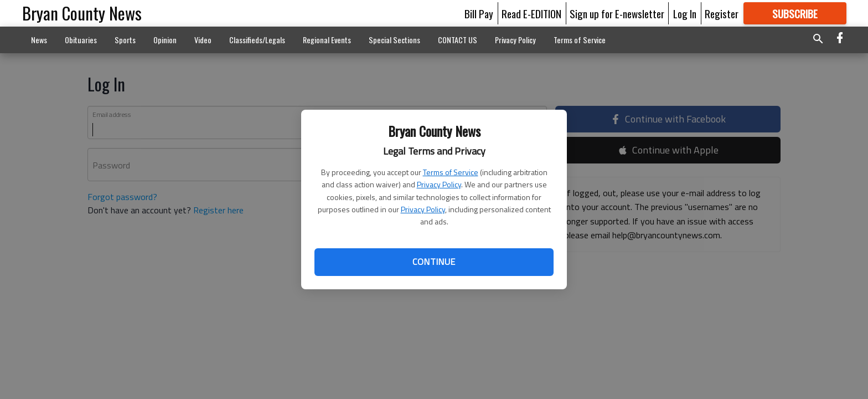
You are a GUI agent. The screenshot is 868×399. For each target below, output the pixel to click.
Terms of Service (451, 172)
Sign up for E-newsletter (617, 13)
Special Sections (394, 40)
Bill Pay (479, 13)
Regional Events (327, 40)
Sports (125, 40)
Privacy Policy (439, 184)
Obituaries (81, 40)
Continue (434, 262)
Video (203, 40)
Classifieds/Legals (257, 40)
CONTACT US (458, 40)
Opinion (165, 40)
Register (722, 13)
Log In (685, 13)
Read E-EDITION (531, 13)
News (39, 40)
